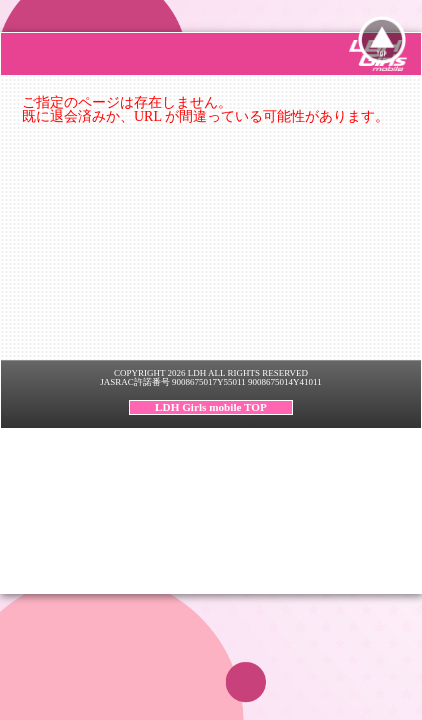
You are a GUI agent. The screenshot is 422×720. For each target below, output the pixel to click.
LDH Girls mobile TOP (211, 407)
